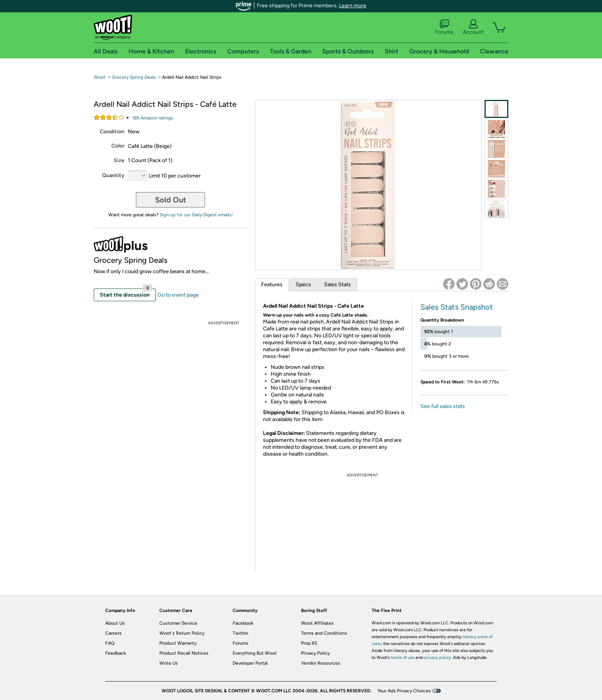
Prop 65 (309, 643)
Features (272, 284)
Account (473, 27)
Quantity (113, 175)
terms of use (403, 658)
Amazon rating (153, 118)
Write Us (169, 663)
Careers (113, 633)
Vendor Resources (321, 663)
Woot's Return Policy (182, 633)
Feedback (116, 653)
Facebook (243, 623)
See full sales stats (443, 406)
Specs (303, 284)
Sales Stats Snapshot (457, 307)
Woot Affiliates (317, 623)
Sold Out (171, 200)
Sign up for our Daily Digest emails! (196, 215)
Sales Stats (337, 284)
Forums (444, 27)
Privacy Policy (315, 653)
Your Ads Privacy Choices (404, 691)
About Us (115, 623)
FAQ (110, 643)
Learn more (353, 6)
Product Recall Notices (184, 653)
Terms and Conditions (324, 633)
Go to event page (178, 295)
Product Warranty (178, 643)
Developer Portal (250, 663)
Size (119, 160)
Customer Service (178, 623)
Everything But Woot (255, 653)
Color (118, 146)
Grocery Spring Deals (134, 77)
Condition (112, 132)
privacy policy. (438, 658)
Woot (100, 77)
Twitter (241, 633)
